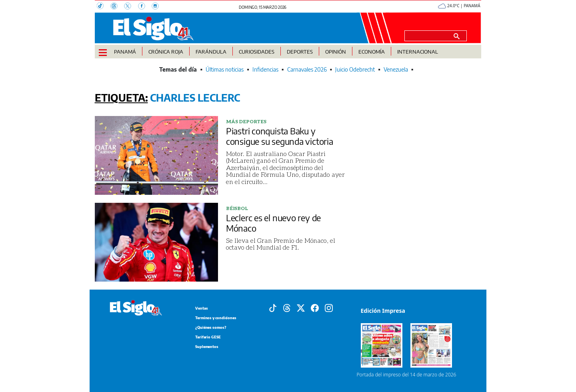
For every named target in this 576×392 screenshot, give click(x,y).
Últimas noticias (225, 69)
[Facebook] (145, 7)
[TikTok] (104, 7)
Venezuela (396, 69)
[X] (131, 7)
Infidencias (265, 69)
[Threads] (117, 7)
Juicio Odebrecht (355, 69)
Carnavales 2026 (307, 69)
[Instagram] (158, 7)
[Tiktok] (273, 307)
